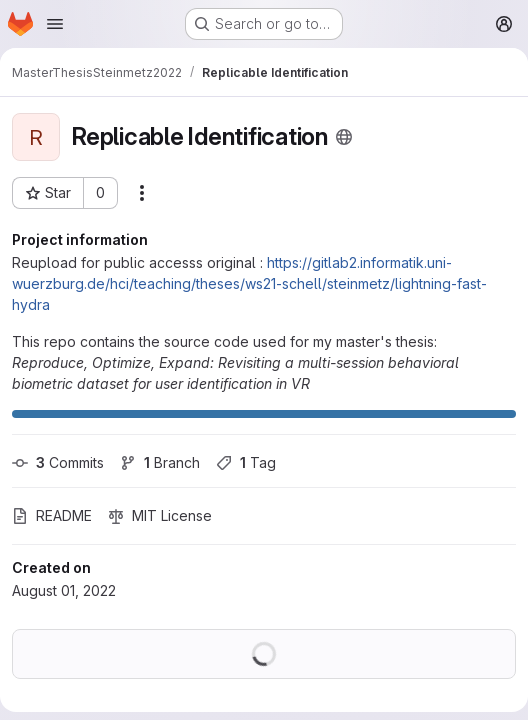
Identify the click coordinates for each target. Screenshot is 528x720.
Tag (246, 462)
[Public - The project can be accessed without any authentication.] (344, 137)
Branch (160, 462)
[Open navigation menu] (55, 24)
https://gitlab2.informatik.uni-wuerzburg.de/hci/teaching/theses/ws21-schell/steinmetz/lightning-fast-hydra (249, 283)
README (52, 515)
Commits (58, 462)
